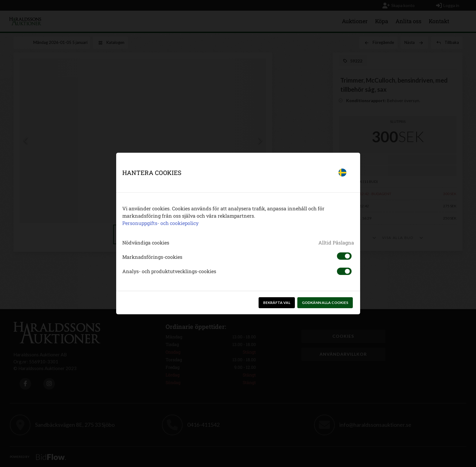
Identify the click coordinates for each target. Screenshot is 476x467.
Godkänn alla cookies (325, 303)
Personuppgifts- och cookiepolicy (160, 223)
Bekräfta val (277, 303)
